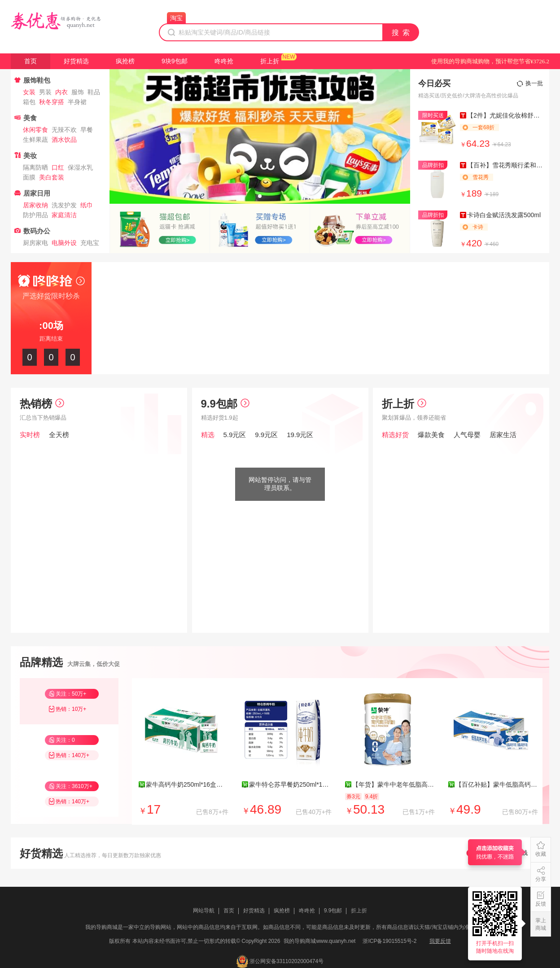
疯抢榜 (125, 61)
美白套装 (52, 177)
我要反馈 (440, 941)
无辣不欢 (64, 130)
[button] (260, 196)
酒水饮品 (64, 140)
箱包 (29, 102)
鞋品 (94, 92)
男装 (45, 92)
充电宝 (90, 243)
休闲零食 (35, 130)
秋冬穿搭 (52, 102)
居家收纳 (35, 205)
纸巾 (87, 205)
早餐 (87, 130)
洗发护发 (64, 205)
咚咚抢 (224, 61)
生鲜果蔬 (35, 140)
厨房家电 (35, 243)
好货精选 (76, 61)
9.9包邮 (225, 404)
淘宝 (176, 18)
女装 (29, 92)
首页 (31, 61)
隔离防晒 (35, 167)
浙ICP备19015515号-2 (389, 941)
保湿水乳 (80, 167)
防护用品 (35, 215)
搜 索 (401, 33)
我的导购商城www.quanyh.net (319, 941)
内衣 (61, 92)
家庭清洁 (64, 215)
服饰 (78, 92)
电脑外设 (64, 243)
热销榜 (42, 404)
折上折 (270, 61)
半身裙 (77, 102)
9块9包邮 (175, 61)
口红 (58, 167)
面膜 (29, 177)
